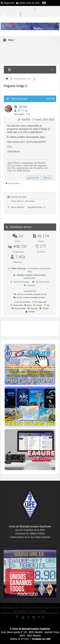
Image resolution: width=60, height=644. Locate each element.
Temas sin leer (42, 282)
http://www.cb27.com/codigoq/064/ (27, 142)
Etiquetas (31, 285)
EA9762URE (30, 278)
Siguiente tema (36, 207)
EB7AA (23, 107)
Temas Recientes (21, 282)
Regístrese (8, 3)
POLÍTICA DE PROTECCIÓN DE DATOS (35, 608)
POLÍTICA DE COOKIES (37, 611)
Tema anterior (16, 207)
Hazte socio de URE (28, 3)
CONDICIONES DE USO (10, 608)
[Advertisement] (32, 328)
